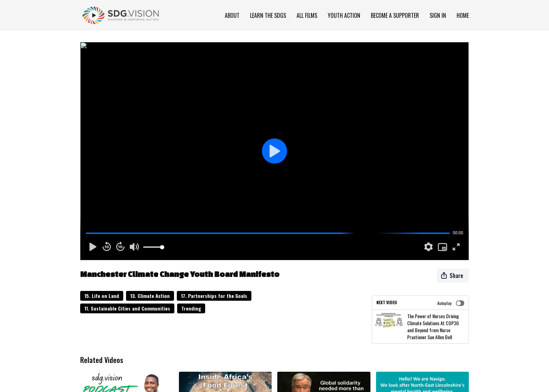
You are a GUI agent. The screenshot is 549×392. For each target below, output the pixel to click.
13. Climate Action (150, 296)
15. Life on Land (102, 296)
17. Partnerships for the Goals (214, 296)
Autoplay (451, 303)
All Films (307, 15)
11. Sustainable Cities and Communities (127, 308)
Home (463, 15)
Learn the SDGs (268, 15)
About (232, 15)
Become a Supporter (395, 15)
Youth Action (344, 15)
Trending (191, 308)
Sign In (438, 15)
